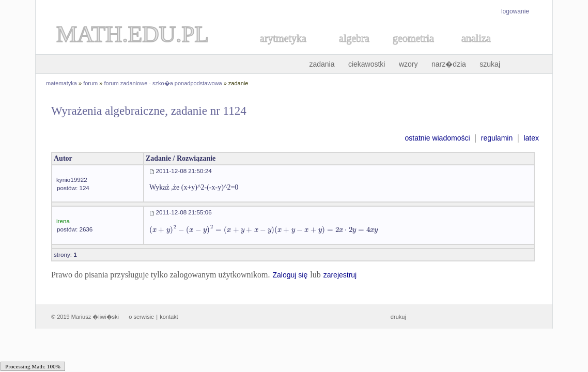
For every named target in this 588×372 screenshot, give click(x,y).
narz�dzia (449, 64)
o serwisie (141, 317)
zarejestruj (340, 275)
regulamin (497, 138)
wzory (408, 64)
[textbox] (264, 230)
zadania (322, 64)
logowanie (515, 11)
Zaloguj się (290, 275)
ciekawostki (367, 64)
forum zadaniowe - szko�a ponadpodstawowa (163, 83)
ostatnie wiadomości (437, 138)
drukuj (398, 317)
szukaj (490, 64)
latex (531, 138)
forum (90, 83)
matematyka (61, 83)
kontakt (169, 317)
